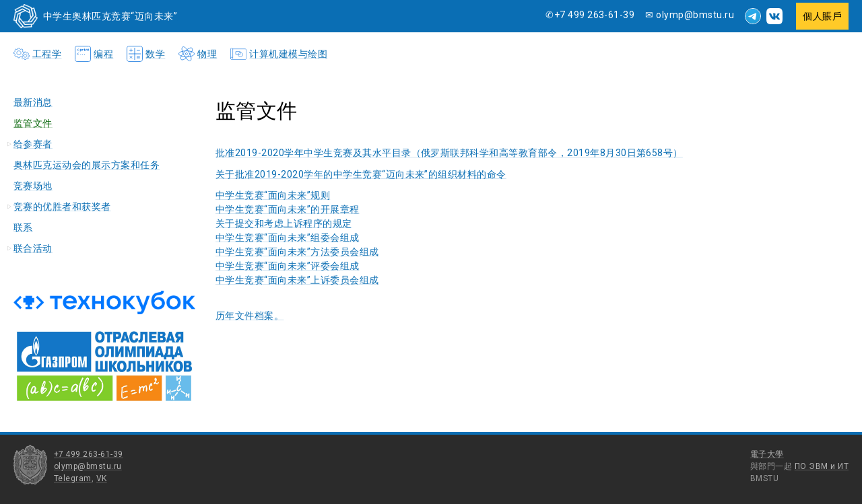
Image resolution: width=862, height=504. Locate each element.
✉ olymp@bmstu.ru (690, 15)
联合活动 (33, 248)
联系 (23, 227)
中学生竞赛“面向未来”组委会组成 (288, 238)
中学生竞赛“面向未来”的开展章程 (288, 209)
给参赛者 (33, 144)
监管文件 (33, 123)
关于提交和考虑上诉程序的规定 (284, 223)
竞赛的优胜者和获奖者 (62, 207)
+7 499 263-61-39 (89, 454)
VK (102, 478)
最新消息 (33, 102)
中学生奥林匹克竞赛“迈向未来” (110, 16)
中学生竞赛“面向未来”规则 (273, 195)
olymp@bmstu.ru (88, 466)
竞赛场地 (33, 186)
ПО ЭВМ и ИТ (822, 466)
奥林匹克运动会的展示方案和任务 (87, 165)
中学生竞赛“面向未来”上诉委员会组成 (297, 280)
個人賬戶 (822, 16)
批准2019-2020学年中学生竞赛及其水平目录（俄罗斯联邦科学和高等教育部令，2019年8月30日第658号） (449, 153)
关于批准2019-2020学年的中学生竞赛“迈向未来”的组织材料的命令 (361, 174)
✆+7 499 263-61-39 (590, 15)
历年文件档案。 (250, 316)
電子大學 (767, 454)
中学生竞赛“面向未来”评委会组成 (288, 266)
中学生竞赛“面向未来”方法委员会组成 (297, 252)
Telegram (73, 478)
